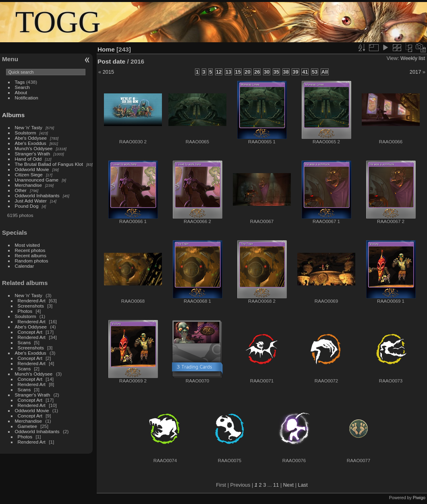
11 (276, 485)
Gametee (27, 426)
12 (219, 72)
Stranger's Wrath (33, 154)
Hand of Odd (28, 159)
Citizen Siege (29, 175)
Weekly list (413, 58)
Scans (24, 342)
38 (286, 72)
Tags (20, 82)
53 (315, 72)
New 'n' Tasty (29, 127)
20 (247, 72)
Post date (111, 61)
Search (22, 87)
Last (303, 485)
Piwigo (419, 498)
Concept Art (30, 332)
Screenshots (31, 306)
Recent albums (31, 255)
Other (21, 190)
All (325, 72)
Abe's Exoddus (31, 143)
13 (228, 72)
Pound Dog (27, 206)
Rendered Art (32, 301)
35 (276, 72)
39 (295, 72)
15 (238, 72)
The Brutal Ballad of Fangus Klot (49, 164)
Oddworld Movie (32, 169)
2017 (415, 72)
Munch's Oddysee (34, 148)
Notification (27, 98)
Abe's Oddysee (31, 138)
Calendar (25, 266)
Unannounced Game (37, 180)
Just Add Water (31, 201)
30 (267, 72)
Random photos (32, 261)
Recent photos (30, 250)
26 (257, 72)
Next (288, 485)
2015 (108, 72)
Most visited (27, 245)
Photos (25, 311)
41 (305, 72)
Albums (13, 115)
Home (106, 49)
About (21, 92)
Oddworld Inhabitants (37, 195)
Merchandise (28, 185)
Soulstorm (26, 133)
